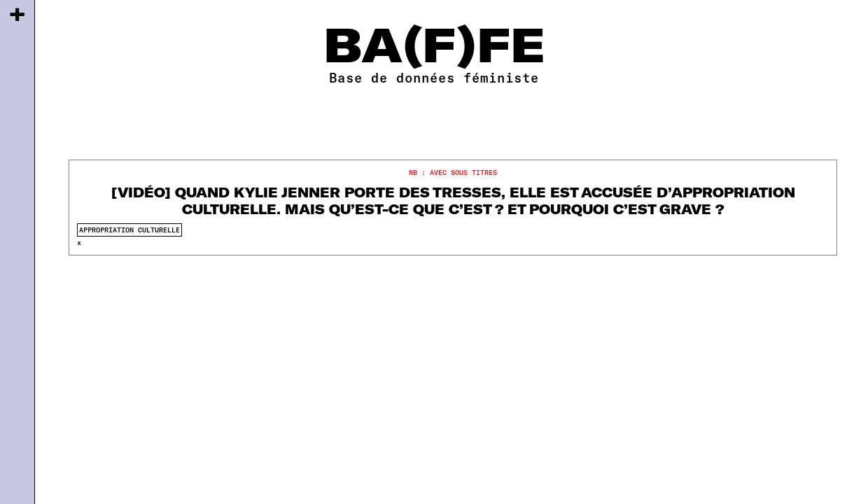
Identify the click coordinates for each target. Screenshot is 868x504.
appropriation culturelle (129, 230)
